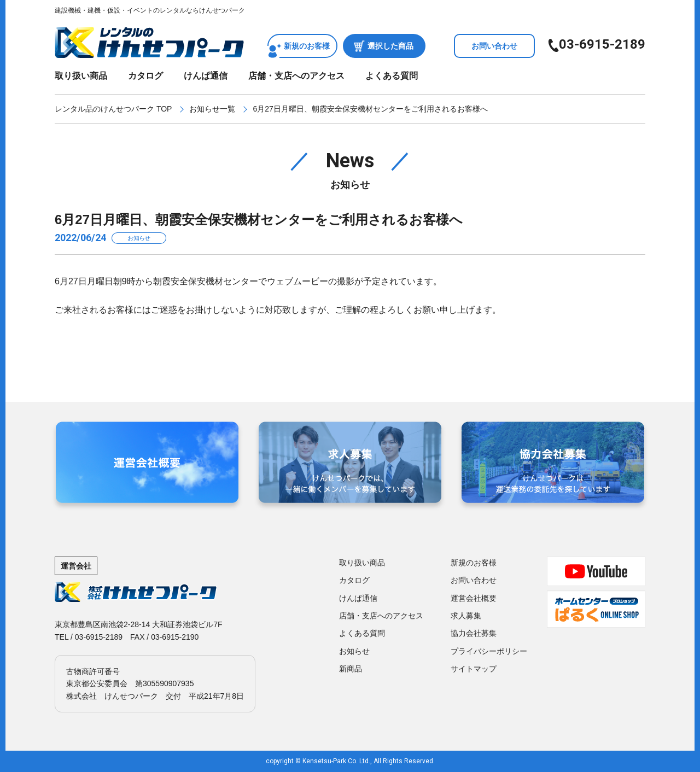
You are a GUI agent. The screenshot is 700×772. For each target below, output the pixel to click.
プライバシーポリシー (489, 651)
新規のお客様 (307, 46)
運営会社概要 (474, 598)
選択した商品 (390, 46)
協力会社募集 (474, 633)
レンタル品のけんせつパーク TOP (113, 109)
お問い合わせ (494, 46)
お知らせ (354, 651)
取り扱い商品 (81, 76)
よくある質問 (392, 76)
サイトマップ (474, 669)
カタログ (145, 76)
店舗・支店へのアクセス (296, 76)
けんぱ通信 (206, 76)
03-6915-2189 (602, 44)
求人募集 (466, 616)
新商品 (351, 669)
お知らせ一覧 (212, 109)
